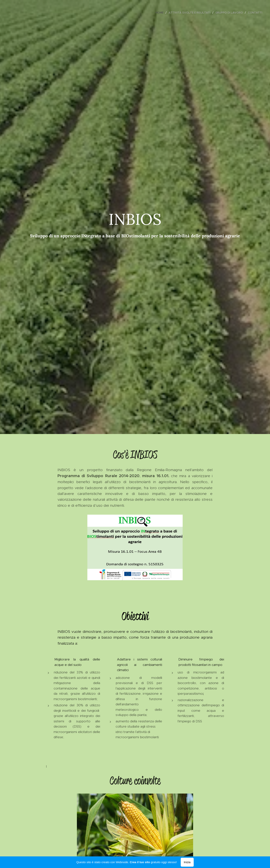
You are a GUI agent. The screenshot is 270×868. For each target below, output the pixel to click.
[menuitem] (161, 13)
